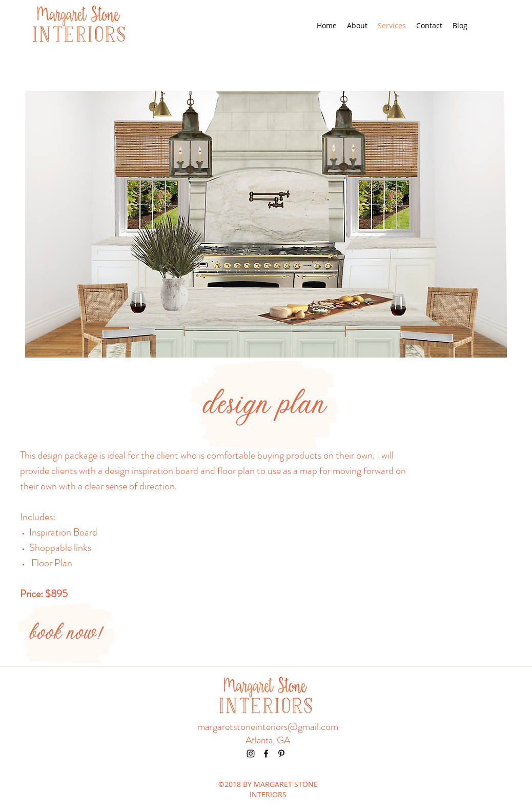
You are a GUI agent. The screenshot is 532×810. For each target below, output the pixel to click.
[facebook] (266, 754)
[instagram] (251, 754)
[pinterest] (281, 754)
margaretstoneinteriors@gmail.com (268, 727)
